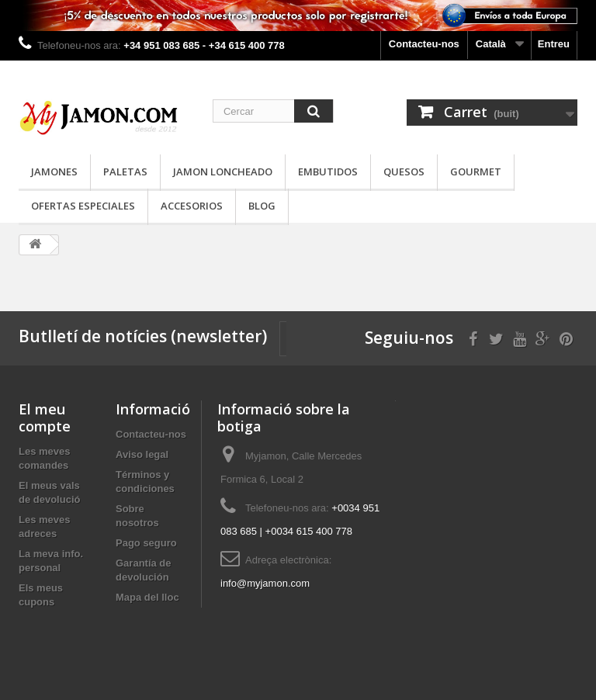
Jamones (54, 172)
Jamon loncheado (223, 172)
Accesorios (192, 206)
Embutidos (328, 172)
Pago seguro (146, 543)
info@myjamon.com (265, 583)
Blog (262, 206)
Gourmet (476, 172)
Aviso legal (142, 454)
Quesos (404, 172)
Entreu (554, 44)
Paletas (125, 172)
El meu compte (45, 418)
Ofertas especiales (83, 206)
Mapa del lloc (147, 597)
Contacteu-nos (424, 44)
